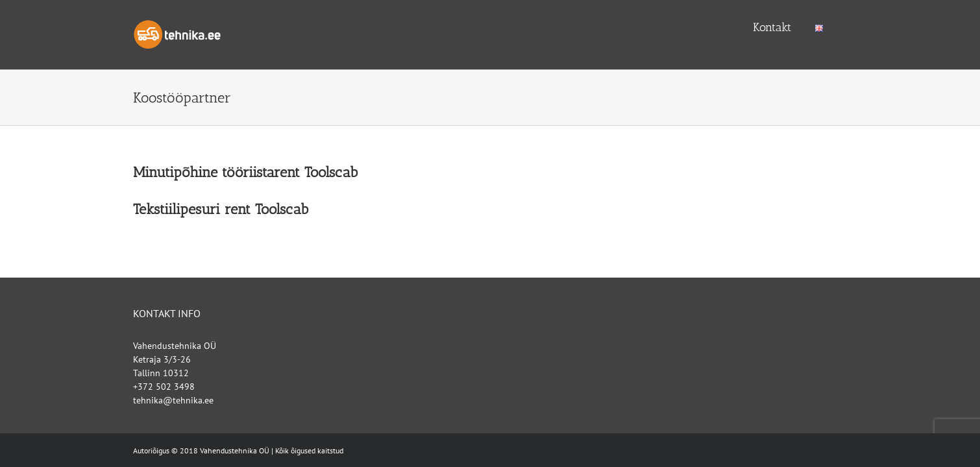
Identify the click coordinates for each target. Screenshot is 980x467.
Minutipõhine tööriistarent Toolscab (245, 172)
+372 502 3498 (164, 387)
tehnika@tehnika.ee (173, 400)
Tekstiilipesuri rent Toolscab (221, 209)
